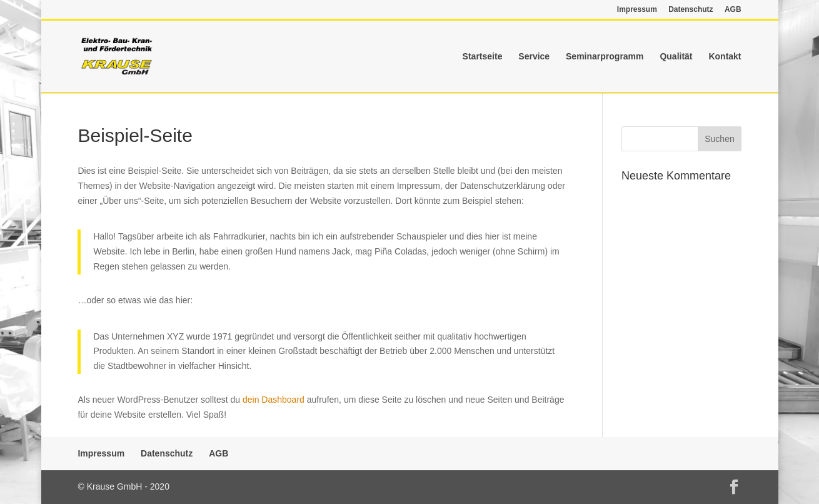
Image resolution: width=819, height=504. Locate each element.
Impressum (637, 10)
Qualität (676, 57)
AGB (733, 10)
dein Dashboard (274, 400)
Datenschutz (691, 10)
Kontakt (725, 57)
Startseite (483, 57)
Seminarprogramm (605, 57)
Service (534, 57)
